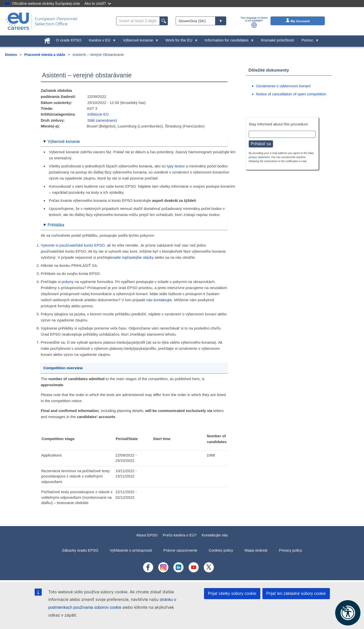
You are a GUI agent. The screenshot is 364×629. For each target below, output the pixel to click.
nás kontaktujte (159, 300)
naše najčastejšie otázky (133, 257)
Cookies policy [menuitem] (221, 550)
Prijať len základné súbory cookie (296, 593)
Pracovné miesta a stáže (45, 55)
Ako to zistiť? (98, 3)
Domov (11, 55)
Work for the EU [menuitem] (180, 41)
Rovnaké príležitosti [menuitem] (277, 40)
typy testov (176, 166)
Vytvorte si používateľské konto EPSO (73, 245)
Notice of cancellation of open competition (291, 94)
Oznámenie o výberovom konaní (283, 86)
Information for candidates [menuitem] (228, 41)
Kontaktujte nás (215, 535)
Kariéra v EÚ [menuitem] (101, 41)
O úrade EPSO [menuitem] (69, 40)
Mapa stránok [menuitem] (256, 550)
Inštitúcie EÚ (98, 114)
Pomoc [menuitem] (308, 41)
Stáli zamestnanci (102, 120)
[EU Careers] (41, 21)
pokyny (68, 282)
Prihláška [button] (56, 225)
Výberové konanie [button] (64, 142)
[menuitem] (47, 40)
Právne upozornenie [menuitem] (180, 550)
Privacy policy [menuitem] (290, 550)
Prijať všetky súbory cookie (232, 593)
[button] (254, 25)
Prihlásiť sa (261, 144)
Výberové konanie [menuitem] (139, 41)
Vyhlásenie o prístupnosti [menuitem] (131, 550)
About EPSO (147, 535)
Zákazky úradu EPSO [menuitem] (80, 550)
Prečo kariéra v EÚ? (180, 535)
